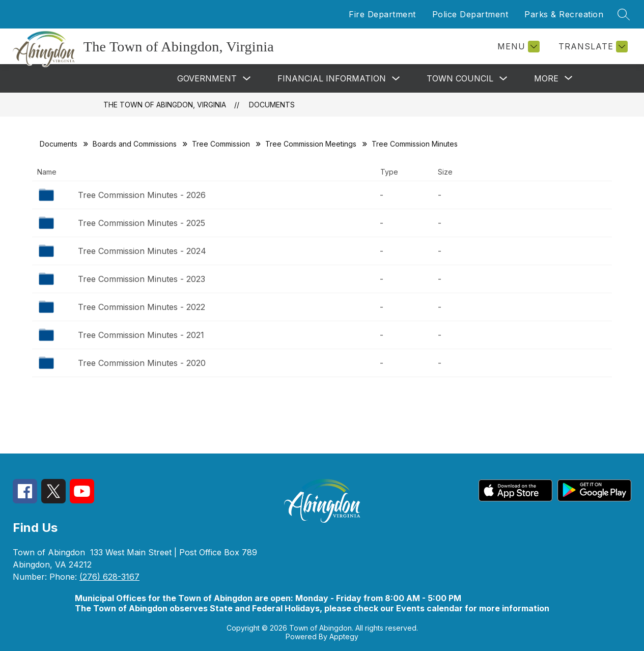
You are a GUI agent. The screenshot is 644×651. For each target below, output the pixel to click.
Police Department (470, 14)
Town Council (460, 78)
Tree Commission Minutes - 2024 (142, 251)
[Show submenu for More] (546, 78)
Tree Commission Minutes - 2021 (141, 335)
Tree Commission (221, 144)
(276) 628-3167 (109, 577)
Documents (272, 105)
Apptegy (344, 636)
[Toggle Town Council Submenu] (503, 79)
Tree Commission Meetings (311, 144)
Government (207, 78)
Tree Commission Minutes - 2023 (142, 279)
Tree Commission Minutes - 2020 (142, 363)
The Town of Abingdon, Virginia (165, 105)
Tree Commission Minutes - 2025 (142, 223)
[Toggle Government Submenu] (247, 79)
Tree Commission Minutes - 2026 (142, 195)
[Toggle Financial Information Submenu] (396, 79)
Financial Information (332, 78)
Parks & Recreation (564, 14)
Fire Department (382, 14)
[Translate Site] (592, 47)
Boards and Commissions (135, 144)
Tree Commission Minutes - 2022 (142, 307)
